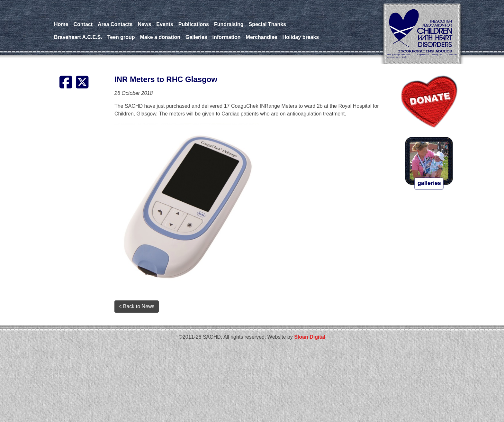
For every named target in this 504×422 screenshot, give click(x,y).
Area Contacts (115, 24)
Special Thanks (267, 24)
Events (165, 24)
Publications (194, 24)
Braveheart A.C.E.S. (78, 37)
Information (227, 37)
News (145, 24)
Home (61, 24)
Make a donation (160, 37)
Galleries (196, 37)
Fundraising (229, 24)
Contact (83, 24)
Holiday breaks (301, 37)
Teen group (121, 37)
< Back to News (137, 306)
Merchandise (262, 37)
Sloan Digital (310, 337)
